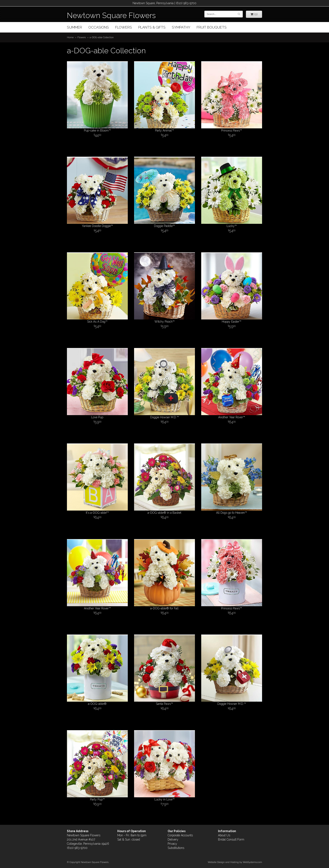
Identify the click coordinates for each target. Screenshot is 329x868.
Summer (74, 27)
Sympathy (181, 27)
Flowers (124, 27)
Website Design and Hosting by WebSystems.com (235, 862)
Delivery (173, 839)
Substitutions (176, 848)
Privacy (172, 844)
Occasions (99, 27)
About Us (224, 835)
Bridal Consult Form (231, 839)
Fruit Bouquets (212, 27)
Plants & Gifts (152, 27)
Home (70, 37)
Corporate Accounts (180, 835)
